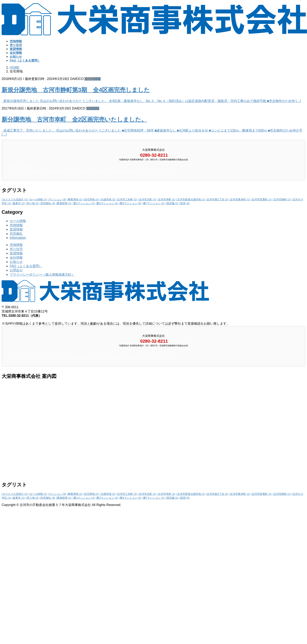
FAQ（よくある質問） (26, 266)
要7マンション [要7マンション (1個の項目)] (154, 203)
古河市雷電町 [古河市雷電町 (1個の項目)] (262, 199)
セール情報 (93, 79)
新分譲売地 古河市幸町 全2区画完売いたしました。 (74, 119)
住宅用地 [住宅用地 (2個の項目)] (92, 199)
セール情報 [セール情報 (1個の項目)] (38, 199)
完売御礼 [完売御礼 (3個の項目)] (48, 203)
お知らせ (16, 262)
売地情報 (93, 108)
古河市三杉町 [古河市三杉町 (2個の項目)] (127, 199)
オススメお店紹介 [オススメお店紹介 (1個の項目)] (15, 199)
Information (18, 238)
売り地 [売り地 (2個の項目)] (33, 203)
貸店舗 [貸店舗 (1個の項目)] (172, 203)
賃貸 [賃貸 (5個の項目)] (185, 203)
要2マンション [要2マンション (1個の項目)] (107, 203)
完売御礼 (16, 234)
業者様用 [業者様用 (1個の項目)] (64, 203)
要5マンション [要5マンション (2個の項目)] (131, 203)
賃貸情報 (16, 229)
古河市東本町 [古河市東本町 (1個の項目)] (240, 199)
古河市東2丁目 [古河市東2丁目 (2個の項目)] (217, 199)
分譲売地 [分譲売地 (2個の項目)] (108, 199)
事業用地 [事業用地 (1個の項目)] (75, 199)
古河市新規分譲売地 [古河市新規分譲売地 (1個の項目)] (191, 199)
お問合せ (16, 270)
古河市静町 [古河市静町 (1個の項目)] (282, 199)
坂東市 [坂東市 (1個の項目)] (19, 203)
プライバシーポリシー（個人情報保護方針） (42, 275)
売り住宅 (16, 249)
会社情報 (16, 258)
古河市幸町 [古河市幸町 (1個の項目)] (167, 199)
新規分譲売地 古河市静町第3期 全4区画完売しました (76, 90)
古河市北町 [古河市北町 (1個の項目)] (148, 199)
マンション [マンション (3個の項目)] (57, 199)
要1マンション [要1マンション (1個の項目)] (84, 203)
